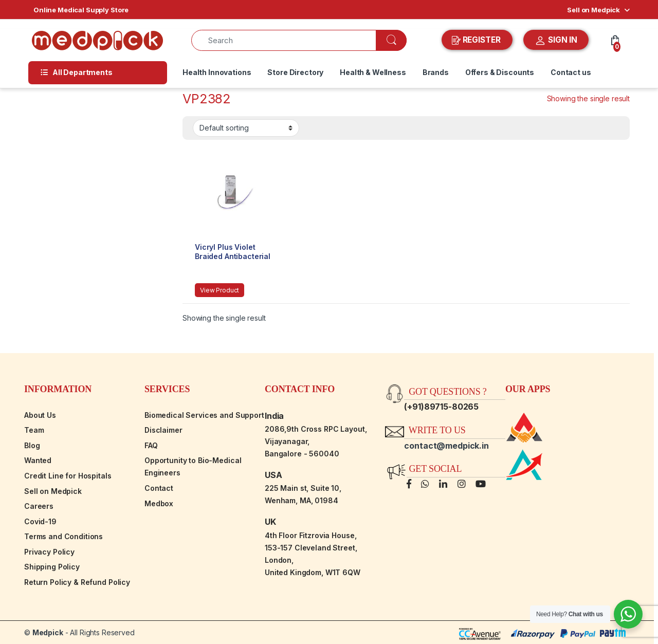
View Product (220, 290)
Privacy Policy (49, 552)
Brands (436, 72)
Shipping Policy (52, 567)
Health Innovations (217, 72)
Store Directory (295, 72)
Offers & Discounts (500, 72)
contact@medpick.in (446, 446)
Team (34, 430)
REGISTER (477, 40)
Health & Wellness (373, 72)
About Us (40, 415)
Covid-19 (40, 521)
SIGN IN (556, 41)
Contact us (571, 72)
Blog (32, 445)
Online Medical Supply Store (81, 10)
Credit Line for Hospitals (68, 476)
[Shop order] (246, 128)
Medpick (48, 632)
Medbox (159, 503)
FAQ (151, 445)
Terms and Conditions (63, 536)
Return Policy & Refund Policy (77, 582)
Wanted (38, 460)
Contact (159, 488)
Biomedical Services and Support (204, 415)
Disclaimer (163, 430)
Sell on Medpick (593, 10)
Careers (39, 506)
